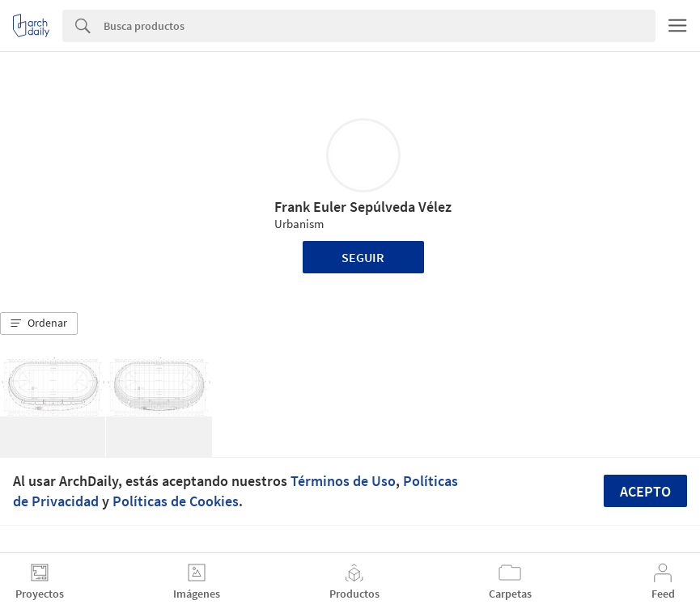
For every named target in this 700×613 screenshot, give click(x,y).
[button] (39, 323)
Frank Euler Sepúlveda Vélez (363, 207)
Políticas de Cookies (176, 501)
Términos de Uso (343, 481)
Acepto (645, 491)
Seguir (363, 257)
